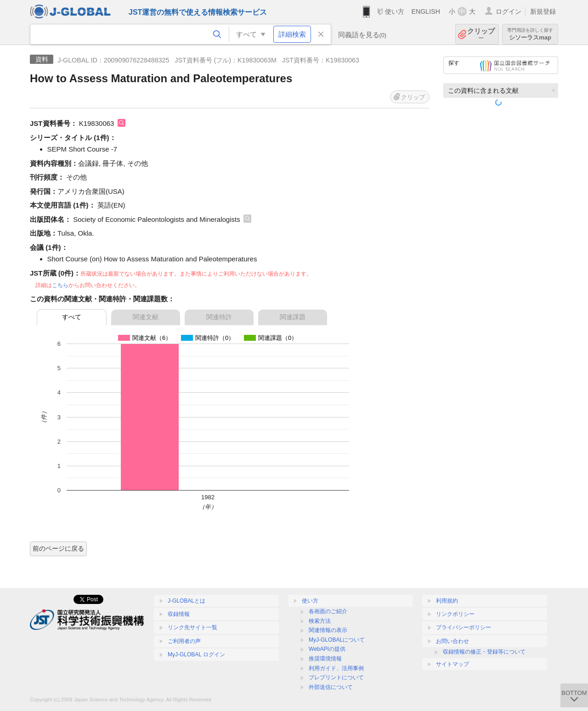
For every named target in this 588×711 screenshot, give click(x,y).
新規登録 (543, 11)
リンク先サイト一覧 (192, 627)
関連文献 (146, 317)
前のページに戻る (58, 548)
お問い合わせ (452, 641)
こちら (60, 285)
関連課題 (293, 317)
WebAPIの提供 (327, 649)
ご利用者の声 (184, 641)
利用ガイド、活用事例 (336, 668)
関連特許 (219, 317)
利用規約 (447, 601)
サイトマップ (452, 664)
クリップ (481, 34)
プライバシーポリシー (464, 627)
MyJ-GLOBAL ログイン (196, 655)
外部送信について (331, 687)
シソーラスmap (530, 34)
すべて (72, 317)
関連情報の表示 (328, 630)
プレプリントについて (336, 677)
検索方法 (320, 621)
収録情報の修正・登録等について (484, 652)
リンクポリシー (455, 614)
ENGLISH (426, 11)
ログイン (509, 11)
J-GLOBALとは (187, 601)
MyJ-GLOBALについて (337, 640)
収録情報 (179, 614)
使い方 (395, 11)
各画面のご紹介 (328, 611)
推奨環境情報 (325, 659)
